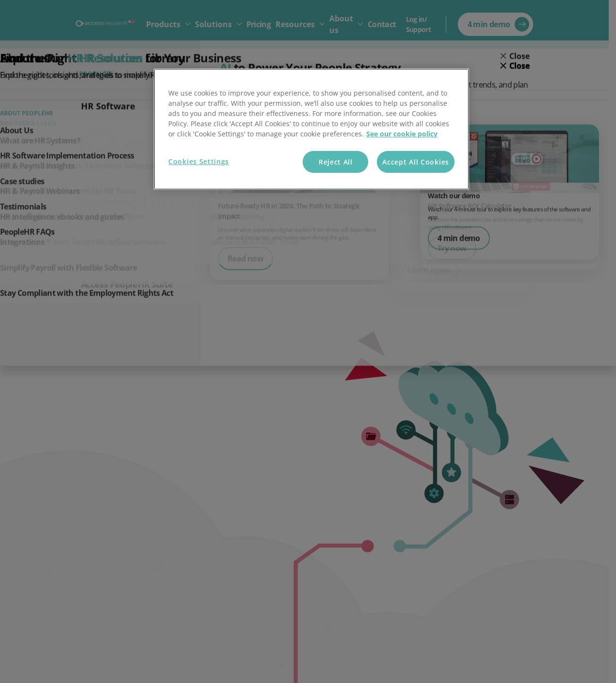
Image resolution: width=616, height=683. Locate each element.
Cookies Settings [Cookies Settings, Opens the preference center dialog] (199, 161)
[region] (311, 129)
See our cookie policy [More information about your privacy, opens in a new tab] (402, 134)
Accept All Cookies (416, 162)
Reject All (336, 162)
